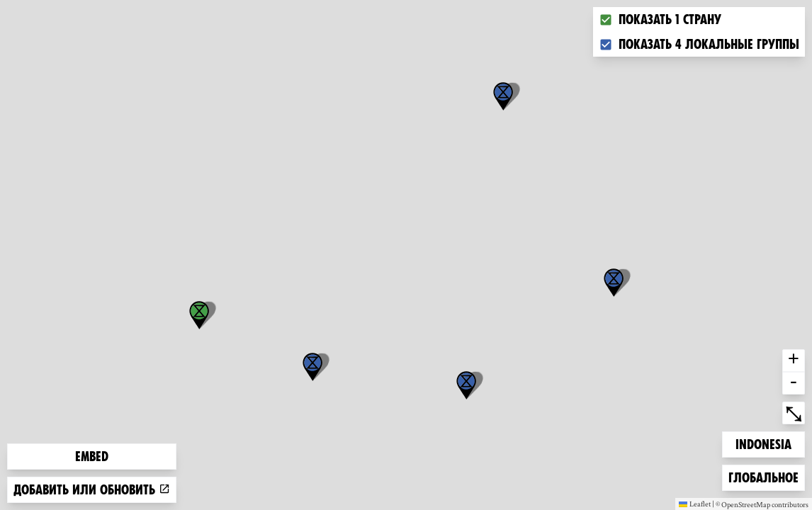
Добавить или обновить (92, 490)
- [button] (794, 383)
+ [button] (794, 361)
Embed (92, 457)
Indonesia (763, 443)
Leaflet (695, 504)
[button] (503, 96)
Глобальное (763, 476)
